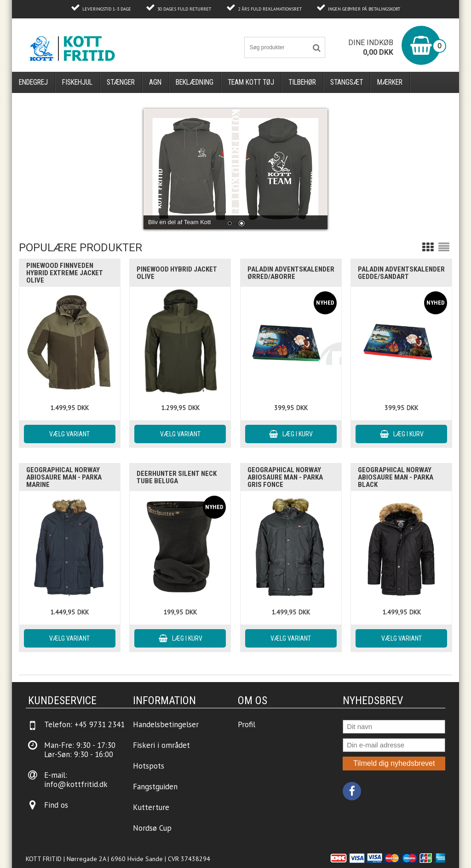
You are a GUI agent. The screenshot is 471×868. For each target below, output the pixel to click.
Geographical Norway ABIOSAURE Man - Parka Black (396, 477)
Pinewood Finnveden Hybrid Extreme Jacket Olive (65, 273)
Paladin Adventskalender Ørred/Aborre (291, 273)
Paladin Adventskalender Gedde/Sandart (401, 273)
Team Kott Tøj (251, 82)
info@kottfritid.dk (76, 784)
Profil (247, 724)
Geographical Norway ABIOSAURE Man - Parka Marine (64, 477)
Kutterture (151, 807)
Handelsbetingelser (166, 724)
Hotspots (149, 766)
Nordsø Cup (152, 828)
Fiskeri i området (161, 745)
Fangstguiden (155, 787)
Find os (56, 805)
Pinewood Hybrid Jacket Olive (177, 273)
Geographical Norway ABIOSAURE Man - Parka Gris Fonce (285, 477)
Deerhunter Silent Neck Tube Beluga (177, 477)
